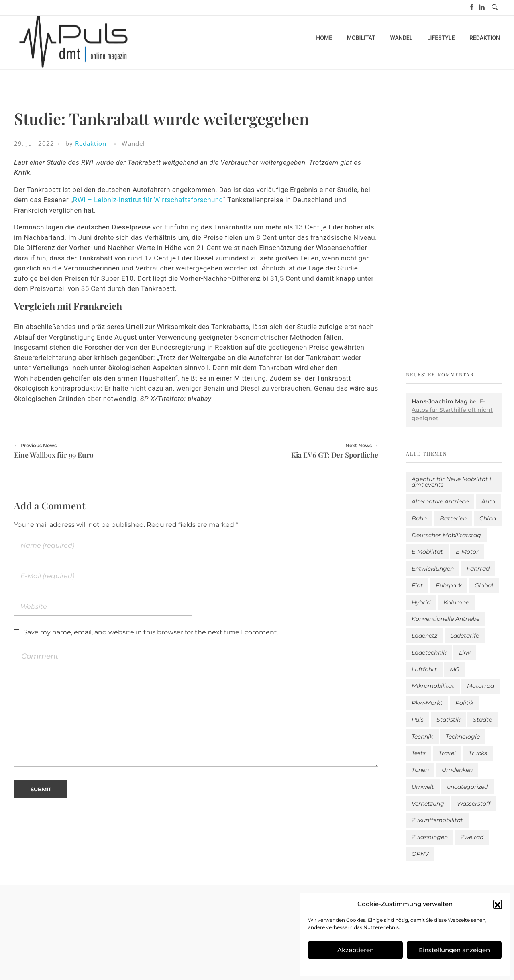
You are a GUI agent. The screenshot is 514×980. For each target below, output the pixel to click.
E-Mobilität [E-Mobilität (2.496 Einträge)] (427, 552)
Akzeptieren (356, 950)
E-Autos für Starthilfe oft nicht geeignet (452, 410)
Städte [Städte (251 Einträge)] (482, 720)
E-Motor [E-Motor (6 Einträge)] (467, 552)
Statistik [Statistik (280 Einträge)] (448, 720)
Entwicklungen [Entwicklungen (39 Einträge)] (433, 569)
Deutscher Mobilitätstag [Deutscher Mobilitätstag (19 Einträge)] (446, 535)
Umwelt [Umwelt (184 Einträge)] (423, 787)
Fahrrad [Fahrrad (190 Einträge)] (478, 569)
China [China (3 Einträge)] (488, 518)
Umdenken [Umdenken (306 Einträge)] (457, 770)
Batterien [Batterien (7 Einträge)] (453, 518)
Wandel (133, 143)
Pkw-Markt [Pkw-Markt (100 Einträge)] (427, 703)
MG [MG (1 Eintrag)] (455, 669)
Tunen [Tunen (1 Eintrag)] (420, 770)
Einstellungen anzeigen (454, 950)
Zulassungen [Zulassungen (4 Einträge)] (430, 837)
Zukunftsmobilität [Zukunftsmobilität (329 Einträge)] (437, 820)
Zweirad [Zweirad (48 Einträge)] (472, 837)
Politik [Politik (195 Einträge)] (464, 703)
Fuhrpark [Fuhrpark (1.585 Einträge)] (449, 585)
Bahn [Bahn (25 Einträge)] (419, 518)
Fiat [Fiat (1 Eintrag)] (417, 585)
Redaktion (91, 143)
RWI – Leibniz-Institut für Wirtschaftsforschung (148, 200)
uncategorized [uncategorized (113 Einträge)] (467, 787)
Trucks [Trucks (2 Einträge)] (478, 753)
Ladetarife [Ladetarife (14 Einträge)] (465, 636)
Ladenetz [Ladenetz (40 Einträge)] (424, 636)
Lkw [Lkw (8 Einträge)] (465, 653)
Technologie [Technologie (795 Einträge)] (463, 737)
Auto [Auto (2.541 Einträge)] (488, 501)
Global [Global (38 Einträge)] (484, 585)
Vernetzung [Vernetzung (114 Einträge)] (428, 804)
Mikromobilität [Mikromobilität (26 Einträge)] (433, 686)
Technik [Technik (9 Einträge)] (422, 737)
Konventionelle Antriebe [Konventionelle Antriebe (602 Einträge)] (446, 619)
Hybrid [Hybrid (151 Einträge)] (421, 602)
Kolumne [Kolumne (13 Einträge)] (456, 602)
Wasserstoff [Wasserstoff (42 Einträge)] (474, 804)
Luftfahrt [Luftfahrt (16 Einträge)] (424, 669)
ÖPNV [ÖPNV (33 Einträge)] (420, 854)
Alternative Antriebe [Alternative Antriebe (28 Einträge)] (440, 501)
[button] (498, 904)
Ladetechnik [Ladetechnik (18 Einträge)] (429, 653)
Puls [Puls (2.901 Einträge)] (418, 720)
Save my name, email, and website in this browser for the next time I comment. (151, 632)
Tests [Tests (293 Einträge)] (419, 753)
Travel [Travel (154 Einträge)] (447, 753)
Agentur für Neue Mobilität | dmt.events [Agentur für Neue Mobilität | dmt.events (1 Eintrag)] (451, 482)
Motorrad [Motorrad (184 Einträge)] (480, 686)
